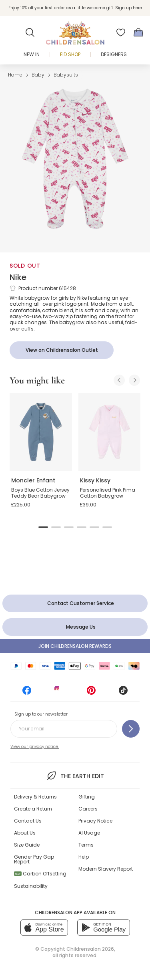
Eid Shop (70, 54)
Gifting (87, 797)
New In (32, 54)
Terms (86, 845)
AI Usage (89, 833)
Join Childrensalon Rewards (75, 646)
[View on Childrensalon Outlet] (62, 350)
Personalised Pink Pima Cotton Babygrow (108, 493)
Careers (88, 809)
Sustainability (31, 886)
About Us (25, 833)
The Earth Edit (75, 776)
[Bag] (138, 32)
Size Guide (27, 845)
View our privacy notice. (35, 747)
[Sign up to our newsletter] (131, 729)
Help (84, 857)
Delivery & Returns (35, 797)
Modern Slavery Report (106, 869)
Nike (18, 277)
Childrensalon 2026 (90, 949)
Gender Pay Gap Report (34, 859)
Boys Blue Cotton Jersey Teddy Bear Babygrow (40, 493)
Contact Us (28, 821)
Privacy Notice (95, 821)
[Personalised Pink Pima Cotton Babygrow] (110, 432)
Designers (114, 54)
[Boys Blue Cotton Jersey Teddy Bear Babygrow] (41, 432)
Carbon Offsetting (40, 874)
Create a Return (33, 809)
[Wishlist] (121, 32)
